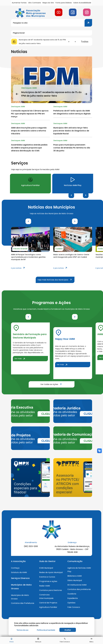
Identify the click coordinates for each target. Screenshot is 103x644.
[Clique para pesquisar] (88, 23)
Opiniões (71, 604)
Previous (71, 196)
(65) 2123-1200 (31, 547)
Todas (85, 42)
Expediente (73, 599)
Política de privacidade (46, 630)
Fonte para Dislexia (64, 3)
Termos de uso (22, 630)
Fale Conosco (74, 608)
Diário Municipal (75, 581)
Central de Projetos (48, 604)
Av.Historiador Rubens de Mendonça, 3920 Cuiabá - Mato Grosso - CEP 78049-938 (72, 550)
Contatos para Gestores (51, 591)
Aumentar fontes (19, 3)
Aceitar (68, 630)
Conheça (15, 569)
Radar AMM (45, 587)
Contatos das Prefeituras (23, 604)
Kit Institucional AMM (77, 586)
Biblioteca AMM (75, 577)
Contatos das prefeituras (79, 590)
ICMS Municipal (46, 569)
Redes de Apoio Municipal (51, 573)
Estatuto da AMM (19, 573)
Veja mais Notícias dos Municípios (56, 281)
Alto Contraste (35, 3)
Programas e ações (48, 582)
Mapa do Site (49, 3)
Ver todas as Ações (57, 385)
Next (86, 196)
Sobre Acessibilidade (82, 3)
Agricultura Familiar (48, 608)
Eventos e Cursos (47, 578)
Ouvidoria (72, 595)
